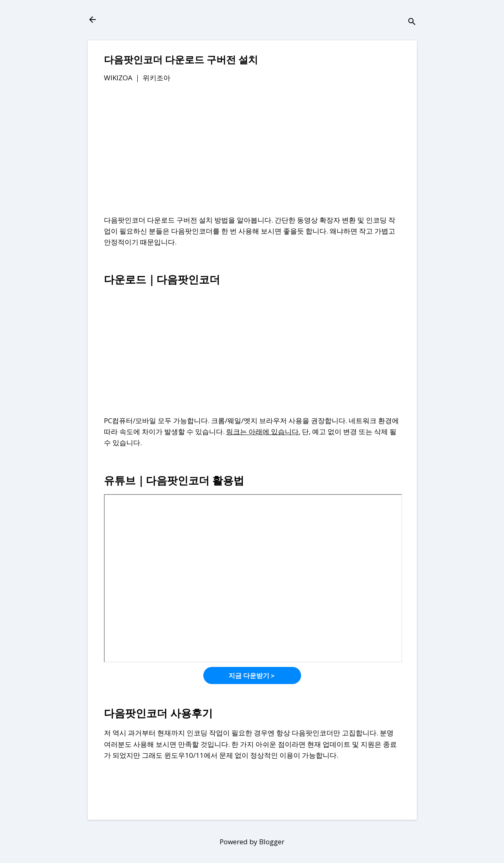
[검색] (412, 22)
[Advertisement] (252, 150)
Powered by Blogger (252, 842)
